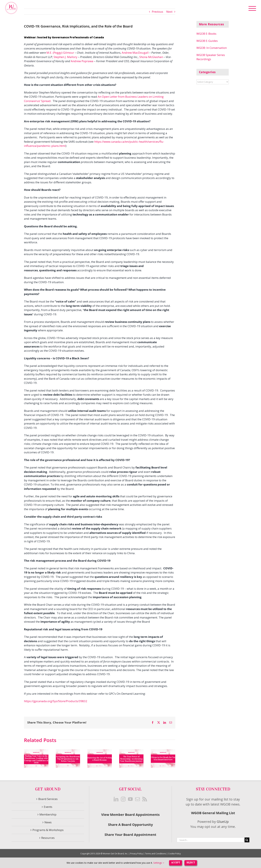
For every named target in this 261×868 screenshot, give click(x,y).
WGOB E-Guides (207, 41)
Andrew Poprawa (82, 61)
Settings (159, 863)
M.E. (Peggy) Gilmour (60, 53)
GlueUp (223, 822)
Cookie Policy (174, 854)
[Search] (247, 840)
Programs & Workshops (48, 830)
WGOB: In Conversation (212, 48)
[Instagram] (123, 799)
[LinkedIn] (116, 799)
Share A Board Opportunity (130, 825)
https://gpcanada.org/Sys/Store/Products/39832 (56, 701)
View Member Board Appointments (130, 815)
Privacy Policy (136, 854)
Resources (48, 838)
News (48, 822)
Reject (191, 863)
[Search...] (211, 840)
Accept (176, 863)
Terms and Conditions (155, 854)
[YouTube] (130, 799)
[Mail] (137, 799)
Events (48, 807)
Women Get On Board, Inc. (115, 854)
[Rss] (145, 799)
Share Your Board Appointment (130, 835)
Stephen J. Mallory (65, 57)
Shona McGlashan (151, 57)
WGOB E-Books (206, 34)
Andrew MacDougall (135, 53)
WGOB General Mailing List (213, 813)
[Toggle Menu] (252, 8)
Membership (48, 814)
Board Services (48, 799)
